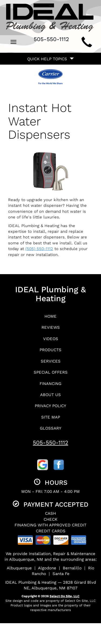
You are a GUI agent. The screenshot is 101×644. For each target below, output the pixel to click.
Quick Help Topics (50, 59)
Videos (51, 339)
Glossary (51, 428)
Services (51, 361)
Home (50, 316)
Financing (50, 384)
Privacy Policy (50, 406)
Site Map (51, 417)
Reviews (51, 327)
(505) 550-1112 (39, 249)
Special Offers (51, 372)
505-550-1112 (50, 442)
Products (50, 350)
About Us (50, 395)
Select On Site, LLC (65, 596)
